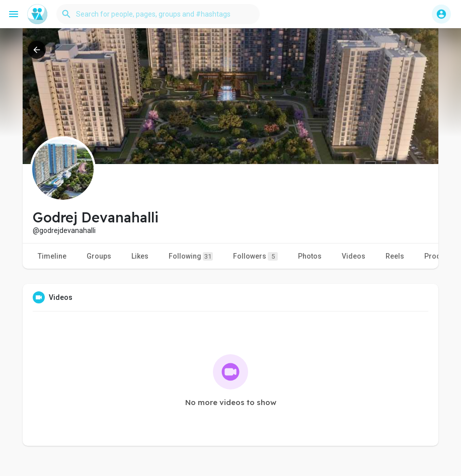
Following (191, 256)
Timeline (52, 256)
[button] (158, 14)
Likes (140, 256)
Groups (99, 256)
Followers (255, 256)
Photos (310, 256)
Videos (354, 256)
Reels (395, 256)
